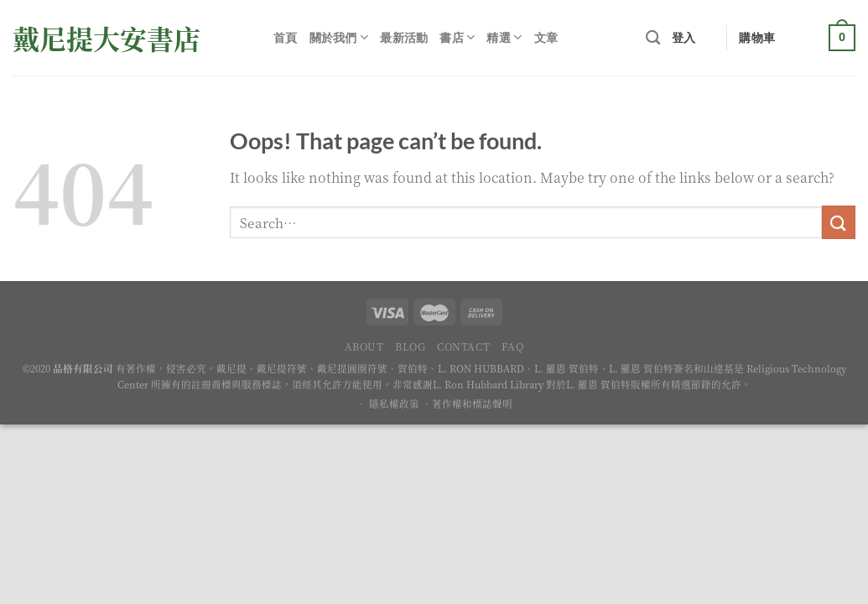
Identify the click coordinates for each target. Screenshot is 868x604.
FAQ (513, 346)
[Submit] (839, 222)
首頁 (286, 37)
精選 (504, 37)
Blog (410, 346)
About (364, 346)
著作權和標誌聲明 (472, 404)
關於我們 (339, 37)
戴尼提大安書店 (107, 38)
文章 (546, 37)
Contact (463, 346)
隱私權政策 (394, 404)
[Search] (653, 38)
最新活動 (404, 37)
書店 (457, 37)
